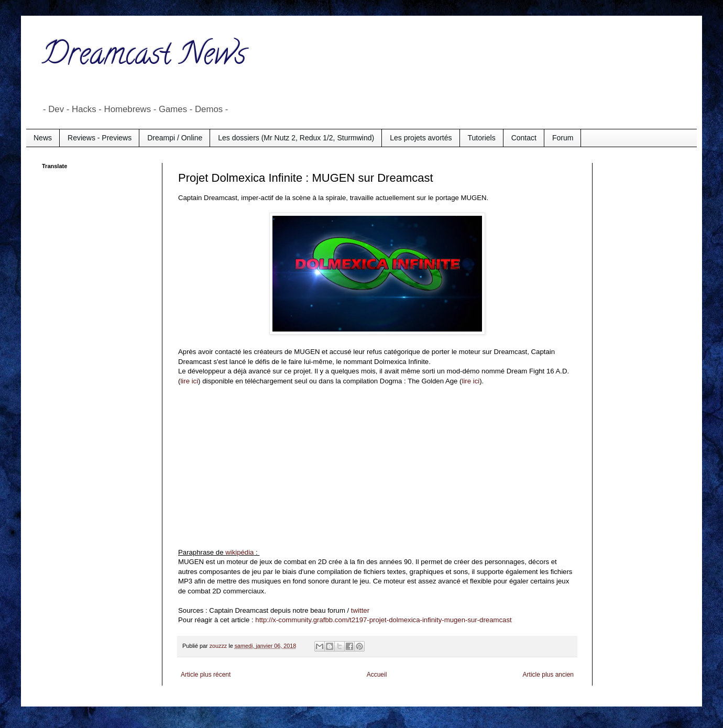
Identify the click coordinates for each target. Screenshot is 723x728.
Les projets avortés (421, 138)
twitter (360, 610)
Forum (563, 138)
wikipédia (239, 552)
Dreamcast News (144, 57)
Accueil (377, 675)
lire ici (189, 381)
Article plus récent (206, 675)
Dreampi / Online (175, 138)
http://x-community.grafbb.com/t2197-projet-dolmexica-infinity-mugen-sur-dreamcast (383, 620)
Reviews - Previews (100, 138)
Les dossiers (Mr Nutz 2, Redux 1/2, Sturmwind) (296, 138)
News (43, 138)
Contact (524, 138)
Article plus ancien (548, 675)
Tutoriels (482, 138)
